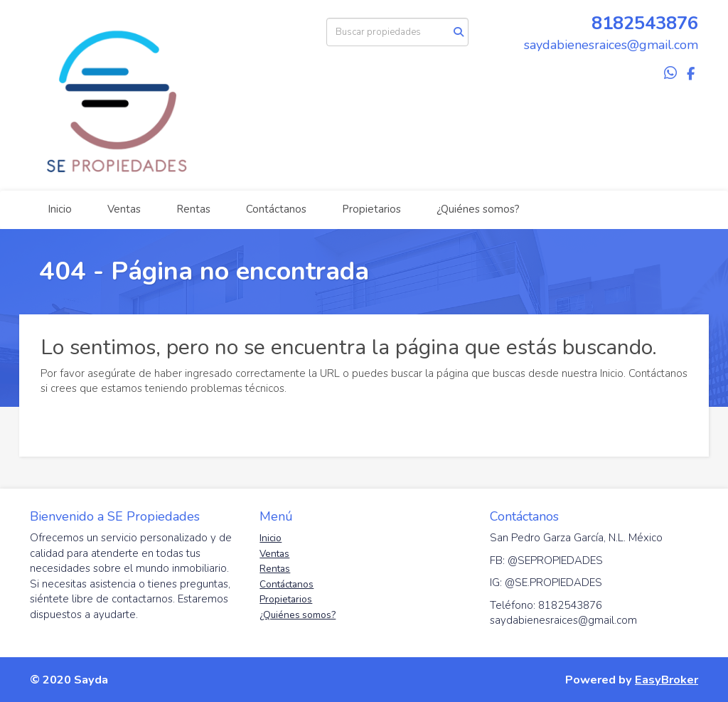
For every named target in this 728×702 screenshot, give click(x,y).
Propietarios (371, 209)
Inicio (60, 209)
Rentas (193, 209)
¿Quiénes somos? (478, 209)
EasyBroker (667, 680)
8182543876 (645, 23)
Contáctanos (276, 209)
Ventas (124, 209)
